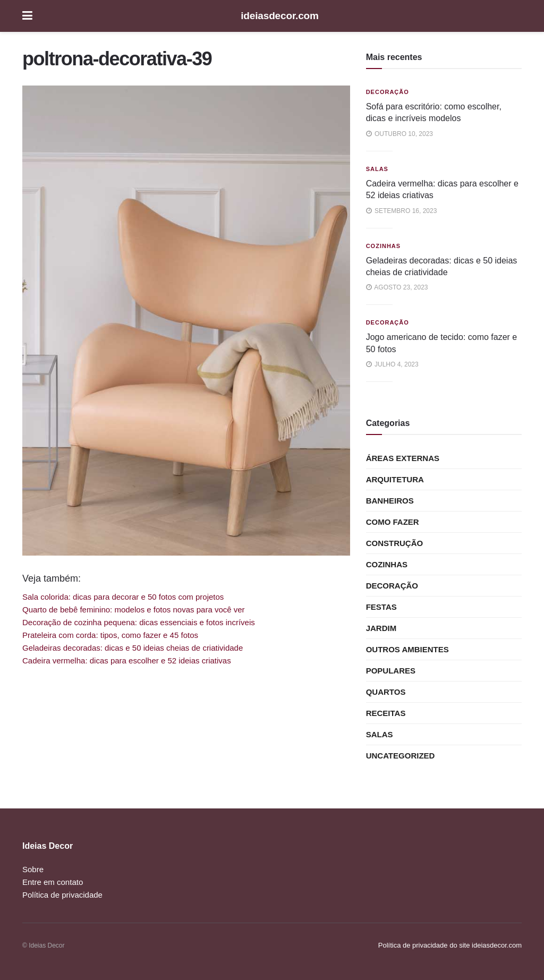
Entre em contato (53, 882)
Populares (391, 671)
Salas (377, 169)
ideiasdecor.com (280, 16)
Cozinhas (383, 246)
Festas (381, 607)
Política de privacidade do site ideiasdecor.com (450, 945)
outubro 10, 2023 (399, 134)
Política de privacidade (62, 895)
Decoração (388, 92)
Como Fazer (393, 522)
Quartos (386, 692)
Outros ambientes (407, 649)
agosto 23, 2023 (397, 287)
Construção (395, 543)
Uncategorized (401, 756)
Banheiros (390, 501)
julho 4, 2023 (392, 364)
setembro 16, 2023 (402, 211)
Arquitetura (395, 479)
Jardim (381, 628)
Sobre (33, 869)
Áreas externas (403, 458)
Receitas (386, 713)
